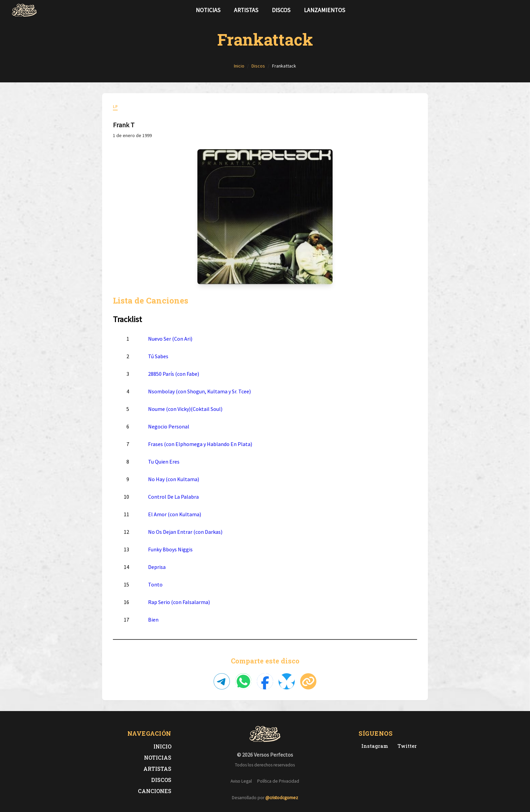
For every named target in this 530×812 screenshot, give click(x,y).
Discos (281, 10)
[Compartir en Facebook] (265, 681)
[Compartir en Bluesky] (287, 681)
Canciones (155, 791)
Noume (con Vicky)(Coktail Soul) (185, 409)
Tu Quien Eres (164, 462)
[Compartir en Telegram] (222, 681)
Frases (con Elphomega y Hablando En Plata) (200, 444)
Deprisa (157, 567)
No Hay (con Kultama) (174, 479)
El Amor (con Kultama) (175, 514)
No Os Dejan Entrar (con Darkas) (185, 532)
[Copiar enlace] (308, 681)
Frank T (124, 125)
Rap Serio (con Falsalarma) (179, 602)
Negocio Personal (169, 426)
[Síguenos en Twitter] (506, 10)
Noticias (208, 10)
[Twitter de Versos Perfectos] (406, 746)
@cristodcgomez (282, 798)
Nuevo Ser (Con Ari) (170, 339)
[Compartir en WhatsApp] (243, 681)
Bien (153, 620)
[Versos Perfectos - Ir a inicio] (24, 10)
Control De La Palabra (173, 497)
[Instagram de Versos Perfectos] (373, 746)
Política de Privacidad (278, 781)
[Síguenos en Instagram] (516, 10)
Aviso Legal (241, 781)
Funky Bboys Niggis (170, 549)
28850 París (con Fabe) (174, 374)
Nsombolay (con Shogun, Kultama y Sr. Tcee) (199, 391)
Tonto (155, 584)
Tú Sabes (158, 356)
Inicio (162, 746)
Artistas (246, 10)
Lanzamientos (324, 10)
